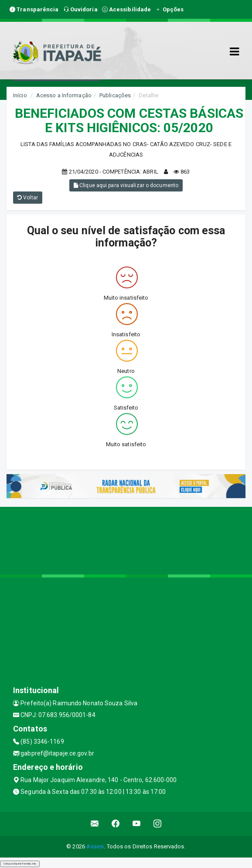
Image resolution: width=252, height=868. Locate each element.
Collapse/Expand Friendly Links (20, 864)
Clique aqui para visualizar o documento (126, 185)
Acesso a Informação (64, 95)
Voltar (28, 198)
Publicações (115, 95)
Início (20, 95)
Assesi (95, 846)
